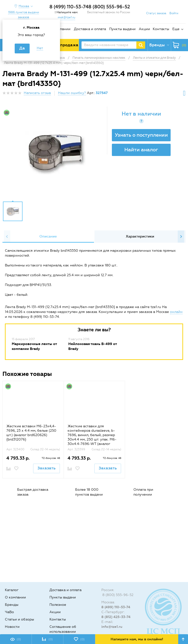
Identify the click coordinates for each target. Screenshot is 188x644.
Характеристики (140, 236)
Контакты (161, 29)
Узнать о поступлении (141, 135)
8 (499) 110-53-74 (69, 7)
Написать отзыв (37, 93)
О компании (60, 29)
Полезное (58, 605)
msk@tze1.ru (66, 17)
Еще (176, 29)
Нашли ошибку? (72, 93)
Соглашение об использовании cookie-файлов (63, 632)
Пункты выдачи (122, 29)
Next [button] (181, 237)
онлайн (176, 312)
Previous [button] (7, 237)
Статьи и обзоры (19, 619)
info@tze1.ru (112, 627)
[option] (55, 153)
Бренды (12, 605)
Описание (48, 236)
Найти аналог (141, 150)
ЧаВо (9, 612)
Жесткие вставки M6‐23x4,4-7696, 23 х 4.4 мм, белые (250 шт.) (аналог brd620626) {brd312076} (31, 433)
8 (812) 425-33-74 (116, 617)
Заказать (47, 468)
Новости (12, 627)
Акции (144, 29)
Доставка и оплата (90, 29)
